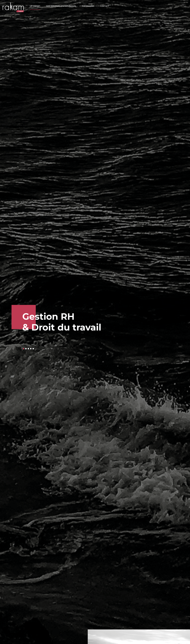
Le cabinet (35, 6)
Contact (105, 6)
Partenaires (88, 6)
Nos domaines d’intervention (61, 6)
